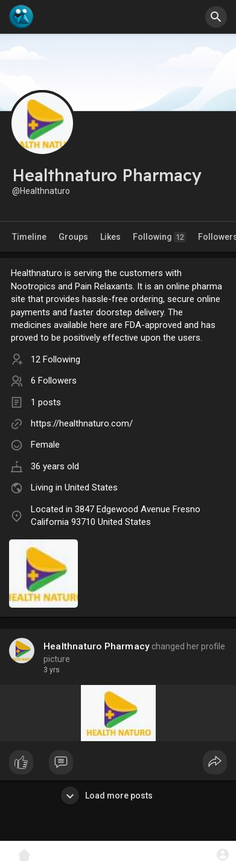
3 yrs (52, 670)
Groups (73, 237)
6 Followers (54, 381)
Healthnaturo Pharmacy (97, 646)
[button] (216, 17)
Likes (110, 237)
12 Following (56, 359)
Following (159, 237)
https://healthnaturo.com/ (82, 423)
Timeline (29, 237)
